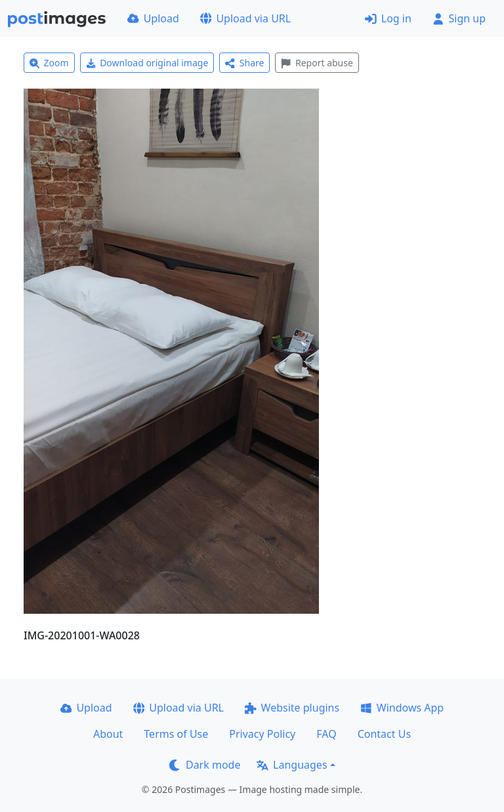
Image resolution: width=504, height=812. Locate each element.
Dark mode (205, 765)
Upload (153, 18)
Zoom (49, 63)
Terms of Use (176, 734)
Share (244, 63)
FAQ (326, 734)
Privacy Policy (262, 734)
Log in (388, 18)
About (108, 734)
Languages (292, 765)
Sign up (459, 18)
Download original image (147, 63)
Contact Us (384, 734)
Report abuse (317, 63)
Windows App (402, 708)
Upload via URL (245, 18)
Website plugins (292, 708)
